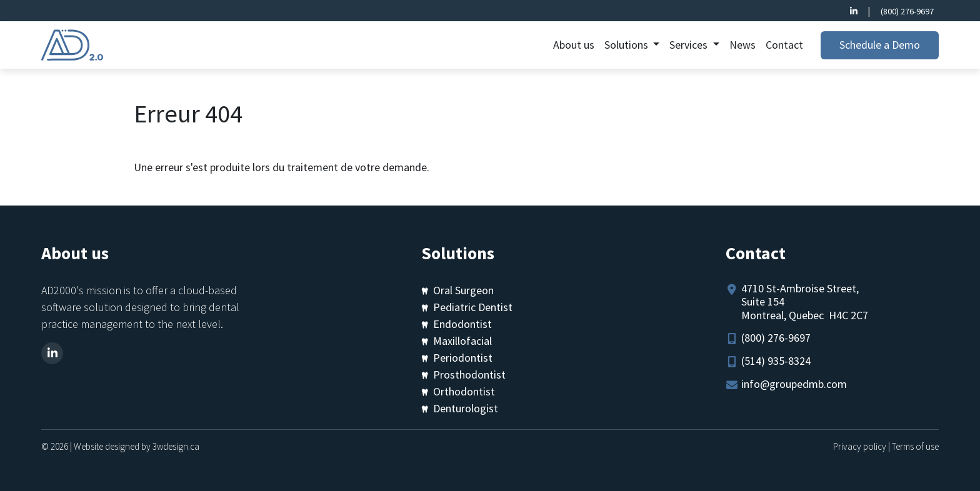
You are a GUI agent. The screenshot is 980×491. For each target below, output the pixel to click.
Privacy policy (860, 446)
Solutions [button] (627, 45)
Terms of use (915, 446)
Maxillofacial (462, 341)
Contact (784, 45)
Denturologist (466, 408)
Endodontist (462, 324)
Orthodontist (464, 391)
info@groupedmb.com (794, 384)
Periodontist (463, 358)
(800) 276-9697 (907, 11)
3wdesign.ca (176, 446)
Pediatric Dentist (473, 307)
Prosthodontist (469, 374)
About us (574, 45)
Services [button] (690, 45)
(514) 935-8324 (776, 361)
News (742, 45)
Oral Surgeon (463, 290)
